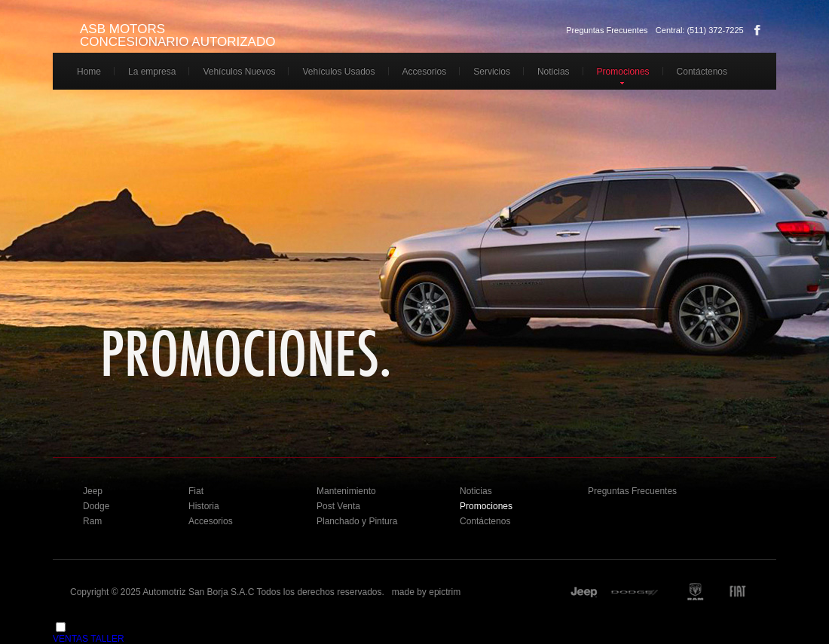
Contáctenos (702, 72)
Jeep (93, 491)
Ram (92, 521)
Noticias (554, 72)
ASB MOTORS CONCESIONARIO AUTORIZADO (177, 35)
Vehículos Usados (338, 72)
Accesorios (425, 72)
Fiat (196, 491)
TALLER (107, 639)
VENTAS (70, 639)
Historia (204, 506)
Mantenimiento (346, 491)
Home (89, 72)
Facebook (757, 30)
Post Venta (338, 506)
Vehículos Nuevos (239, 72)
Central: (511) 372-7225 (700, 30)
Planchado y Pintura (357, 521)
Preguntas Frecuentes (607, 30)
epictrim (445, 592)
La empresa (152, 72)
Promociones (623, 72)
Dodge (96, 506)
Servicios (492, 72)
